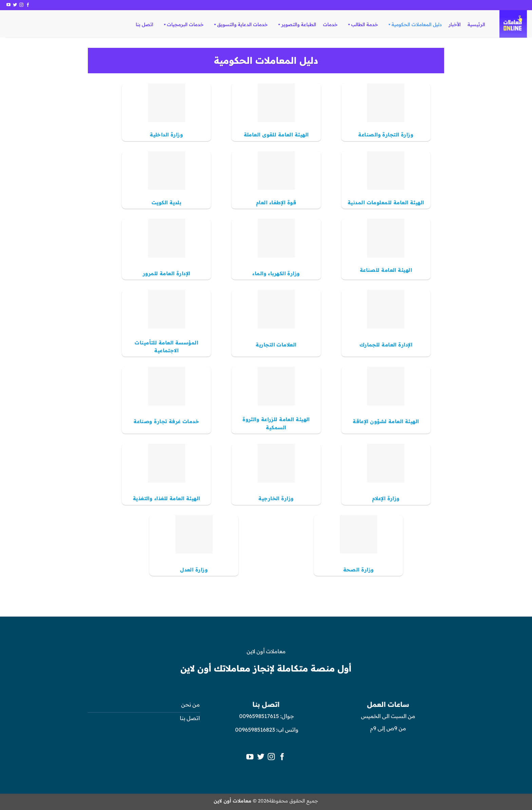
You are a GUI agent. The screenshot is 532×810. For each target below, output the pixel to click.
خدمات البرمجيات (183, 24)
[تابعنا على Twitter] (15, 5)
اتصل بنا (145, 24)
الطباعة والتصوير (296, 24)
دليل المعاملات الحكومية (414, 24)
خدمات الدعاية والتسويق (240, 24)
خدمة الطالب (362, 24)
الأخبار (455, 24)
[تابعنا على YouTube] (8, 5)
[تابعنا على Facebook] (28, 5)
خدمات (330, 24)
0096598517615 (258, 716)
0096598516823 (255, 730)
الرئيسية (476, 24)
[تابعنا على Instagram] (21, 5)
